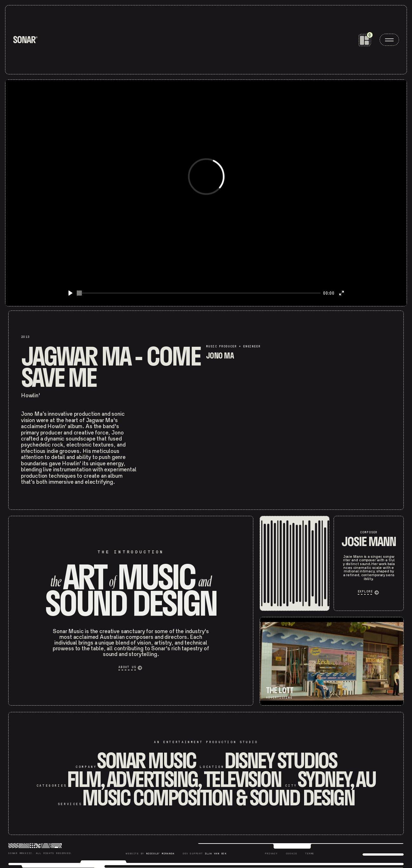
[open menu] (389, 40)
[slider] (199, 293)
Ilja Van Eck (216, 854)
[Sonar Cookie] (292, 854)
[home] (25, 40)
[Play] (70, 293)
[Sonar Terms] (310, 854)
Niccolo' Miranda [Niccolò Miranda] (160, 854)
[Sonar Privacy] (271, 854)
